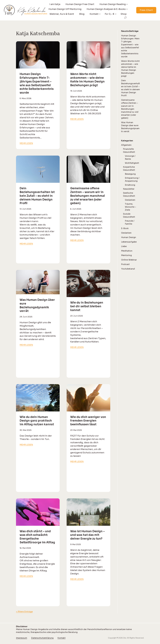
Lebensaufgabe (129, 242)
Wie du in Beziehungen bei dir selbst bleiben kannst (87, 306)
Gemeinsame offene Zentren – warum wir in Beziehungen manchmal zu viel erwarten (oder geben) (88, 196)
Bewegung (130, 174)
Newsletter (129, 189)
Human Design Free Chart (80, 4)
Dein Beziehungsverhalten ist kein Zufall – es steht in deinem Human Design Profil (37, 196)
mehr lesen (26, 143)
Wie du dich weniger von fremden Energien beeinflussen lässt (88, 421)
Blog (82, 14)
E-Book (125, 228)
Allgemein (126, 145)
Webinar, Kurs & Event (62, 14)
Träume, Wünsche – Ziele (130, 207)
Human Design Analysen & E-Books (106, 9)
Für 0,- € (110, 14)
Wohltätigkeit (132, 163)
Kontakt (94, 14)
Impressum (22, 638)
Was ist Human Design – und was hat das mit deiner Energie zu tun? (87, 535)
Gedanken (130, 200)
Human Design (129, 237)
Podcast (125, 264)
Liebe (124, 246)
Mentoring (126, 255)
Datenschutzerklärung (42, 638)
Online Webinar (129, 260)
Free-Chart (146, 10)
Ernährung (130, 185)
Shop (124, 14)
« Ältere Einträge (24, 612)
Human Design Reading (113, 4)
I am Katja (55, 4)
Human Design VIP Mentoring (65, 9)
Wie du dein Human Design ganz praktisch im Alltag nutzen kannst (37, 421)
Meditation (127, 251)
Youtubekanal (128, 269)
